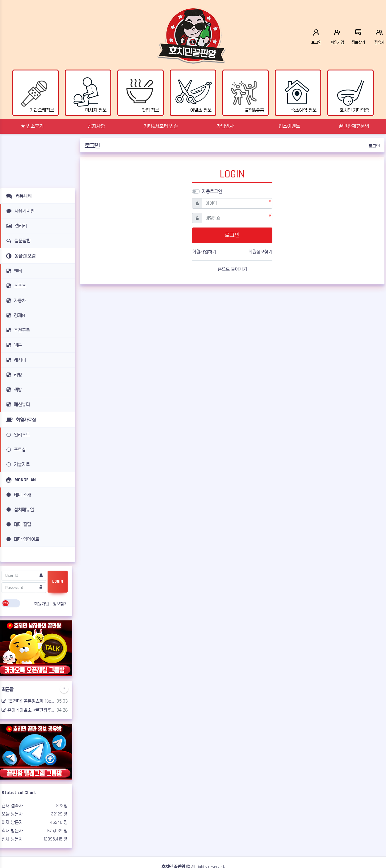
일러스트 (17, 435)
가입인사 (225, 126)
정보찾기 (60, 604)
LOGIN (58, 581)
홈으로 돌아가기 (232, 269)
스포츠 (15, 286)
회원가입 (42, 604)
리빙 (13, 375)
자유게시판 (19, 211)
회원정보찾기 (260, 252)
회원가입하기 (204, 252)
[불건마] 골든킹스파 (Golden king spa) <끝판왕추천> (28, 701)
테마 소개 (18, 495)
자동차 (15, 301)
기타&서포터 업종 (161, 126)
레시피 (15, 360)
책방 (13, 390)
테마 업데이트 (22, 539)
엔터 (13, 271)
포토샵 (15, 450)
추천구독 (17, 330)
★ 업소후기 (32, 126)
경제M (15, 315)
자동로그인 (212, 191)
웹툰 (13, 345)
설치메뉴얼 (19, 510)
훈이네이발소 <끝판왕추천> (28, 710)
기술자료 (17, 464)
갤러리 (16, 226)
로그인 (374, 146)
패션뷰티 (17, 404)
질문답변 (17, 241)
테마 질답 (18, 524)
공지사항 (96, 126)
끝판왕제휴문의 (354, 126)
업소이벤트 (289, 126)
